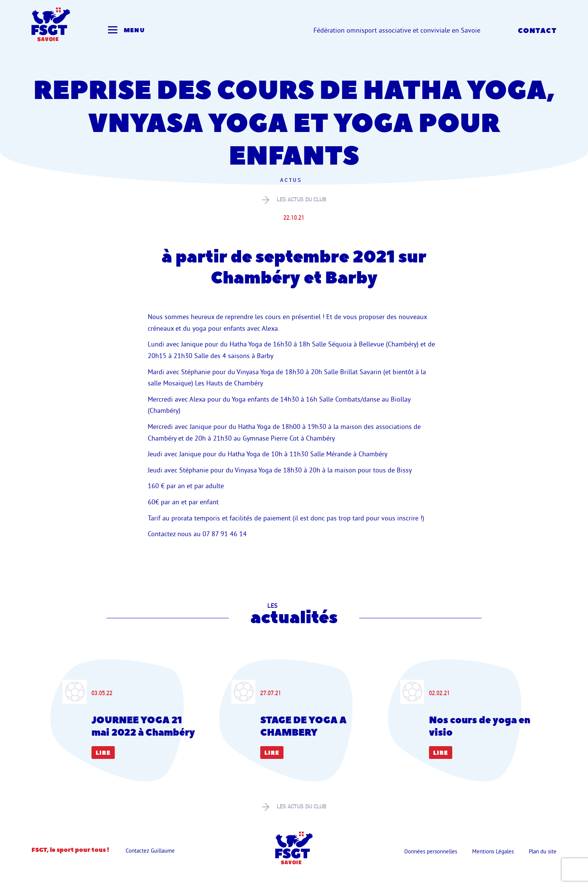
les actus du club (294, 200)
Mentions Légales (493, 851)
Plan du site (543, 851)
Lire (103, 753)
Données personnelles (431, 851)
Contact (537, 31)
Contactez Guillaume (150, 851)
